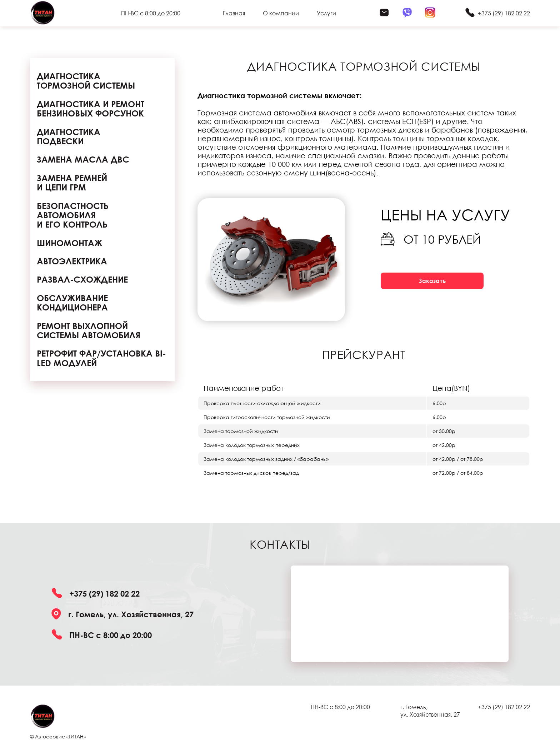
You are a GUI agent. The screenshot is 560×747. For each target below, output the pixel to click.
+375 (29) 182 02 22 (504, 13)
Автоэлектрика (72, 261)
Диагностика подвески (69, 137)
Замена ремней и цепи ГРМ (72, 183)
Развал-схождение (82, 279)
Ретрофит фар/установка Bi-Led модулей (101, 358)
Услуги (326, 13)
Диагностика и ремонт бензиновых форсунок (91, 109)
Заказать (432, 281)
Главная (234, 13)
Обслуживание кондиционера (72, 303)
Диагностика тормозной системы (86, 81)
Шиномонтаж (69, 243)
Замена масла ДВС (83, 159)
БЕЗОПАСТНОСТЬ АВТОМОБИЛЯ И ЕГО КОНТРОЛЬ (73, 215)
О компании (281, 13)
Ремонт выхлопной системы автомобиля (89, 331)
